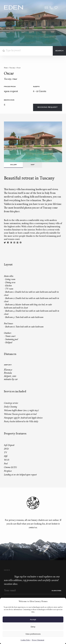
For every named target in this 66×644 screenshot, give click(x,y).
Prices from (10, 87)
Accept (33, 619)
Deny (33, 627)
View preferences (33, 634)
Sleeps (36, 87)
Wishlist (56, 8)
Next (59, 142)
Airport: (8, 365)
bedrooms (9, 100)
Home (6, 68)
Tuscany (12, 68)
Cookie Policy (26, 640)
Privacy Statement (38, 640)
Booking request (48, 107)
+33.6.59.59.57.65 (51, 8)
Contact (46, 8)
